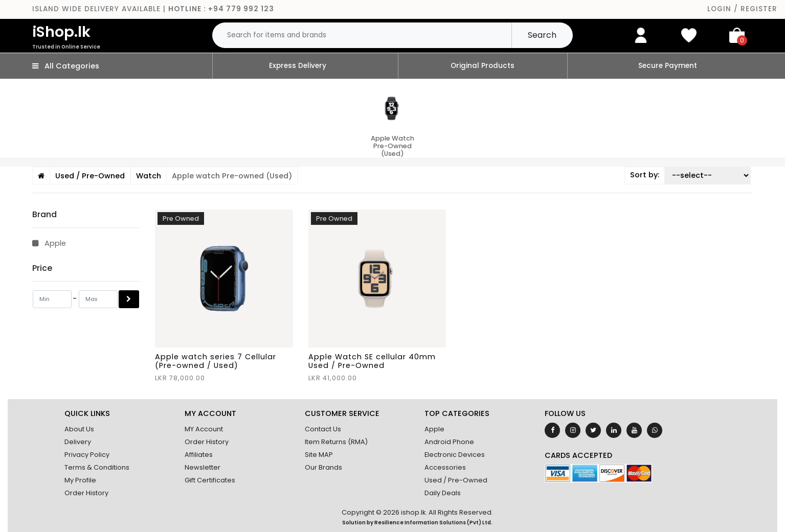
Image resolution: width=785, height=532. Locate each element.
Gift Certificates (210, 480)
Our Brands (323, 467)
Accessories (445, 467)
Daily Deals (443, 493)
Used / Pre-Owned (456, 480)
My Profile (80, 480)
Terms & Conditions (97, 467)
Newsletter (203, 467)
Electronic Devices (455, 455)
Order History (86, 493)
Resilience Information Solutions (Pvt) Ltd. (433, 523)
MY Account (204, 429)
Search (542, 35)
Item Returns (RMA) (336, 442)
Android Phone (449, 442)
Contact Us (323, 429)
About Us (79, 429)
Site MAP (319, 455)
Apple (49, 243)
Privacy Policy (87, 455)
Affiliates (199, 455)
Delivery (78, 442)
